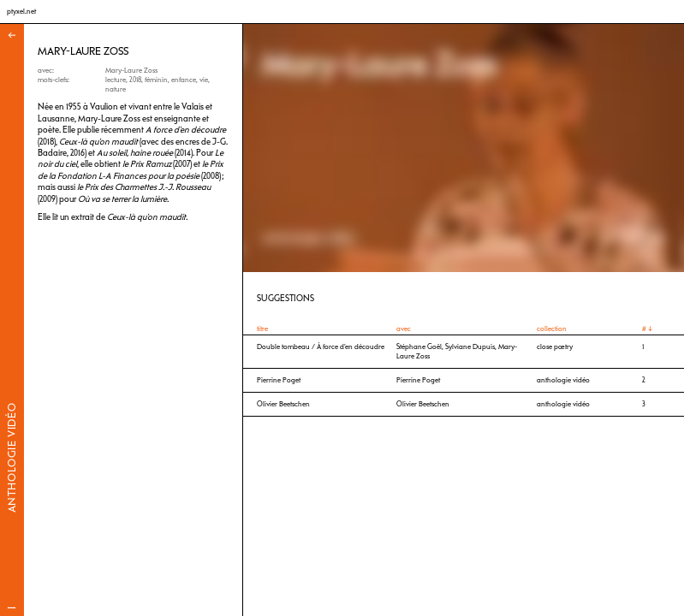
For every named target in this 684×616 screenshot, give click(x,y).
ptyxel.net (21, 11)
